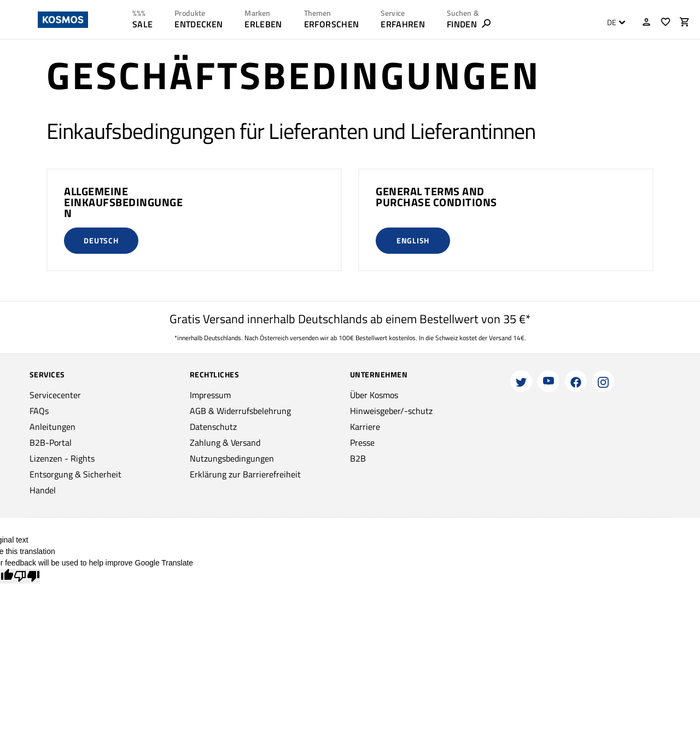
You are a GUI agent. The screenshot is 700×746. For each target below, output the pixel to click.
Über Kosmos (374, 395)
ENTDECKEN (199, 24)
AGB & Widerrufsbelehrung (240, 411)
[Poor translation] (27, 576)
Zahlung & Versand (225, 442)
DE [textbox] (612, 22)
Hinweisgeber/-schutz (391, 411)
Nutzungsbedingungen (232, 458)
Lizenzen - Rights (62, 458)
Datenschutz (213, 427)
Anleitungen (52, 427)
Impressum (210, 395)
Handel (43, 490)
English (413, 240)
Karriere (365, 427)
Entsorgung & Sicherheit (75, 474)
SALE (142, 24)
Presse (362, 442)
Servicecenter (55, 395)
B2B (358, 458)
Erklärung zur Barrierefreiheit (245, 474)
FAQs (39, 411)
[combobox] (613, 22)
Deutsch (101, 240)
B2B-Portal (51, 442)
